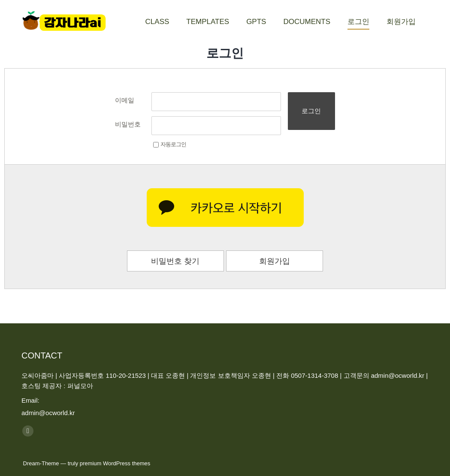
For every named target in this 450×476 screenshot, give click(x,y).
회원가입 (275, 261)
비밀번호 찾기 (175, 261)
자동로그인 (170, 144)
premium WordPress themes (115, 463)
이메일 (125, 100)
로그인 (311, 111)
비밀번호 (128, 124)
